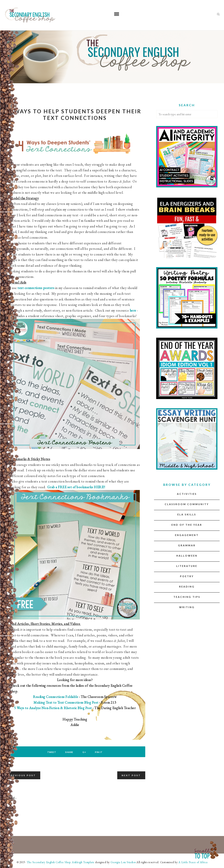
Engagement (187, 535)
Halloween (187, 556)
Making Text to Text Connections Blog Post (66, 702)
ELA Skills (187, 514)
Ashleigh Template (83, 862)
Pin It (99, 752)
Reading (187, 587)
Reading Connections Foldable (56, 697)
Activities (187, 494)
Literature (187, 566)
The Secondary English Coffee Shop (48, 862)
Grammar (187, 545)
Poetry (187, 576)
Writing (187, 607)
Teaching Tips (187, 597)
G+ (84, 752)
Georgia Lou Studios (123, 862)
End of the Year (187, 525)
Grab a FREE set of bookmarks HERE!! (76, 487)
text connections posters (36, 288)
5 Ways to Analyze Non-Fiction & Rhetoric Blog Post (53, 708)
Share (69, 752)
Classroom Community (187, 504)
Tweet (51, 752)
